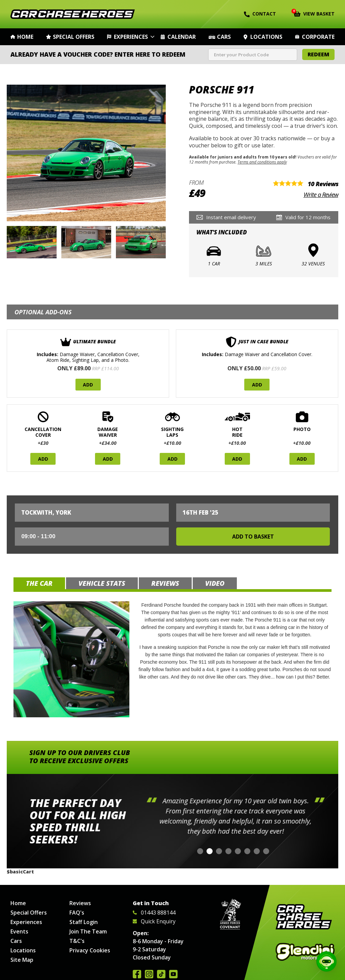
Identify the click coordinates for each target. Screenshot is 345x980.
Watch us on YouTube (173, 974)
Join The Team (88, 931)
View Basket (314, 13)
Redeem (318, 54)
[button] (200, 851)
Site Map (22, 960)
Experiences (131, 37)
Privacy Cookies (90, 950)
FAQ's (77, 913)
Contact (260, 14)
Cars (224, 37)
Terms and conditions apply (262, 162)
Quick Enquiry (154, 921)
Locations (266, 37)
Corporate (318, 37)
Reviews (80, 903)
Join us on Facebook (137, 974)
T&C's (77, 941)
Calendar (182, 37)
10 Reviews (323, 184)
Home (25, 37)
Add (88, 385)
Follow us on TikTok (161, 974)
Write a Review (321, 195)
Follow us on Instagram (149, 974)
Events (19, 931)
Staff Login (84, 922)
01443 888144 (154, 913)
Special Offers (74, 37)
